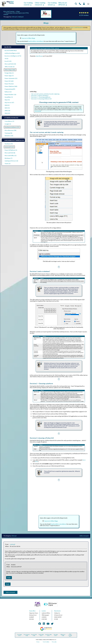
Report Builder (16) (10, 94)
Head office (32, 611)
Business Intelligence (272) (13, 56)
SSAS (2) (7, 105)
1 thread (14, 17)
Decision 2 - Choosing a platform (41, 97)
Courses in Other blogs (28, 38)
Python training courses (41, 635)
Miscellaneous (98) (10, 130)
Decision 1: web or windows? (40, 95)
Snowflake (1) (9, 97)
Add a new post (84, 536)
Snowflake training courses (48, 635)
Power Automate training (27, 635)
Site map (38, 642)
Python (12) (8, 92)
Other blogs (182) (10, 70)
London (44, 611)
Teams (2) (8, 164)
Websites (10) (9, 136)
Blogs (18, 11)
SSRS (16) (7, 110)
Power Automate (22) (11, 78)
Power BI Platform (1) (11, 150)
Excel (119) (8, 61)
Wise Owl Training (9, 11)
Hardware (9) (9, 144)
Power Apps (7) (9, 76)
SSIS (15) (7, 108)
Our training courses (28, 4)
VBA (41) (7, 113)
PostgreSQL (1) (9, 73)
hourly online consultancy (36, 41)
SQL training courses (56, 635)
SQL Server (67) (9, 102)
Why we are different (63, 4)
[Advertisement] (59, 74)
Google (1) (8, 124)
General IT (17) (9, 147)
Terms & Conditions (46, 642)
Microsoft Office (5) (11, 156)
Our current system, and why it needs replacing (45, 94)
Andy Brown (39, 56)
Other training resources (40, 4)
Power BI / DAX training (34, 635)
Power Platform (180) (11, 86)
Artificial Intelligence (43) (12, 53)
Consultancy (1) (9, 121)
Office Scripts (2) (10, 67)
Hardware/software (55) (12, 127)
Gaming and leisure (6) (11, 161)
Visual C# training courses (70, 635)
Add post (21, 17)
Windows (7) (8, 158)
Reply (9, 578)
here (84, 460)
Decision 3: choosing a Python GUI (41, 99)
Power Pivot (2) (9, 84)
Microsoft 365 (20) (10, 64)
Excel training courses (20, 635)
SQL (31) (7, 100)
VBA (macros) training (63, 635)
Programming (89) (10, 89)
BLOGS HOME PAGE (11, 50)
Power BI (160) (9, 81)
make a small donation (77, 27)
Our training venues (52, 4)
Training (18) (8, 133)
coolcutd (12, 544)
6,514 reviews (84, 15)
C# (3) (6, 58)
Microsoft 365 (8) (10, 153)
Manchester (57, 611)
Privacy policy (54, 642)
